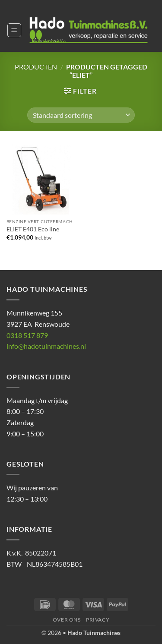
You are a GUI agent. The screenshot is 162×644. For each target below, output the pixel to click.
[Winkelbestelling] (81, 115)
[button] (14, 30)
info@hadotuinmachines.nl (46, 346)
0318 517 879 (27, 335)
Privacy (98, 620)
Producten (36, 67)
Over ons (67, 620)
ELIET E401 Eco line (33, 229)
